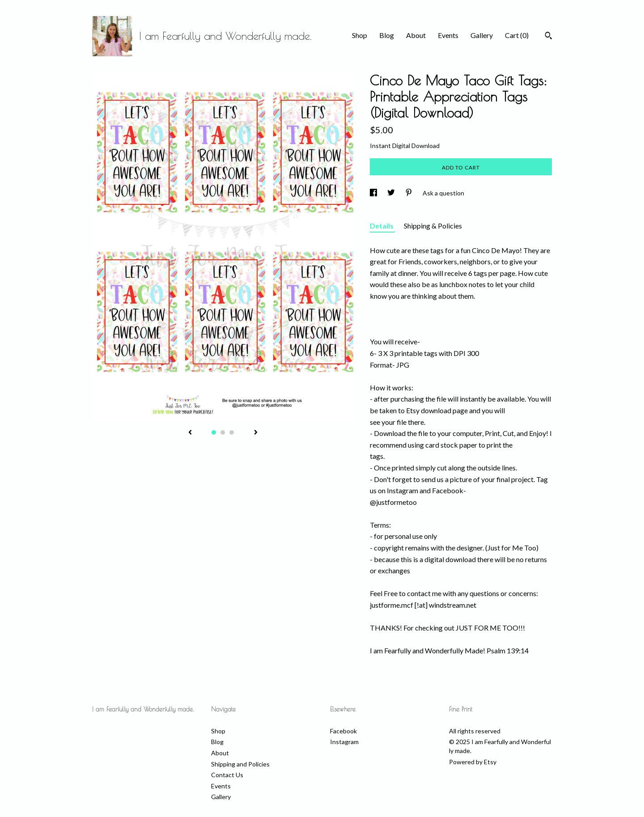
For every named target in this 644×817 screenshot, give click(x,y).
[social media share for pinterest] (409, 193)
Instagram (344, 742)
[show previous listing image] (190, 433)
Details (382, 226)
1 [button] (214, 432)
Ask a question (443, 193)
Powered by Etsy (473, 762)
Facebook (343, 731)
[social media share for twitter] (392, 193)
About (416, 35)
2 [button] (223, 432)
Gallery (482, 35)
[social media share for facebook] (374, 193)
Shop (360, 35)
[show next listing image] (256, 433)
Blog (387, 35)
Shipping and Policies (240, 764)
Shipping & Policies (433, 226)
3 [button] (232, 432)
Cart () (517, 35)
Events (448, 35)
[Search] (549, 37)
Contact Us (227, 775)
